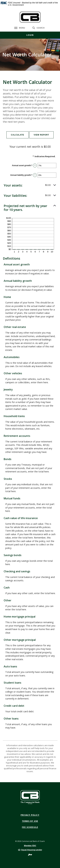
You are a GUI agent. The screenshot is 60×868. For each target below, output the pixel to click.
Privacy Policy (30, 815)
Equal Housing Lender (32, 850)
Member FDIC (30, 845)
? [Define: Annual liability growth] (35, 175)
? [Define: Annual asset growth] (35, 165)
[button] (30, 185)
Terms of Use (30, 821)
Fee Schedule (30, 827)
